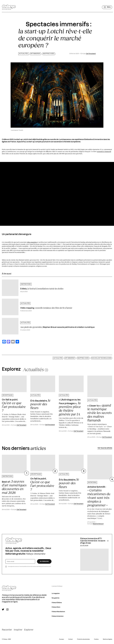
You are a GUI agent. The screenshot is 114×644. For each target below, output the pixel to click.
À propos (61, 639)
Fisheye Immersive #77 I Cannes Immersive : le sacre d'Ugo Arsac (94, 541)
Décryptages (8, 395)
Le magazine (56, 594)
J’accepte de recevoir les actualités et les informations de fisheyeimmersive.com (29, 567)
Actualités (23, 54)
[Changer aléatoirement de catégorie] (35, 369)
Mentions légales (108, 639)
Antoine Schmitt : (99, 496)
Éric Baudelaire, (40, 404)
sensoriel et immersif (104, 151)
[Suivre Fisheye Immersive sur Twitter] (3, 609)
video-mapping (32, 242)
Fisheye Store (56, 607)
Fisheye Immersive (58, 616)
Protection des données (83, 639)
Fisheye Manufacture (58, 612)
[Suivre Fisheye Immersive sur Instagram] (7, 610)
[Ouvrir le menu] (107, 7)
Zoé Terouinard (91, 54)
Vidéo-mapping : (46, 308)
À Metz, (42, 289)
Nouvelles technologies (101, 358)
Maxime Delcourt (98, 524)
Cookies (96, 639)
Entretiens (92, 482)
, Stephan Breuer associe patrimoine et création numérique (57, 327)
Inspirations (26, 284)
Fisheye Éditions (57, 603)
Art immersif (35, 54)
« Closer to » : (100, 413)
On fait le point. (14, 405)
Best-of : (14, 487)
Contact (70, 639)
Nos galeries (56, 598)
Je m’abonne (44, 561)
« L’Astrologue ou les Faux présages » (70, 407)
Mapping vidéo (49, 54)
